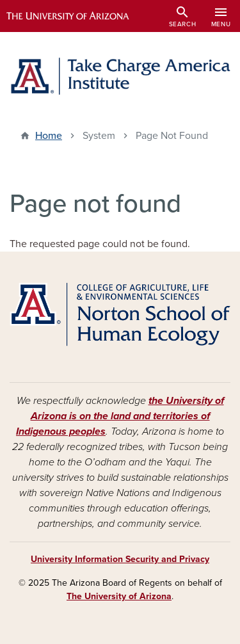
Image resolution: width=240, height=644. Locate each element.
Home (49, 136)
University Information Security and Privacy (120, 559)
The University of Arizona (119, 596)
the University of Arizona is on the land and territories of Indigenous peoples (120, 416)
